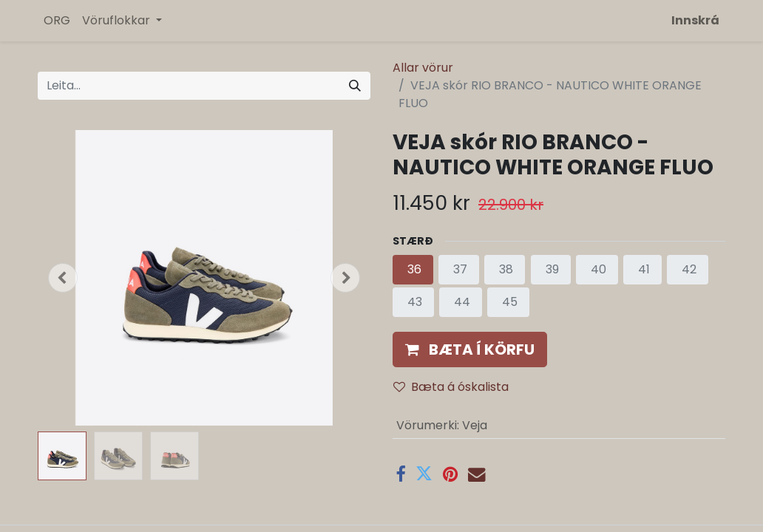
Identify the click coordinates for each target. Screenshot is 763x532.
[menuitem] (57, 21)
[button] (63, 278)
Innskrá (695, 20)
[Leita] (355, 86)
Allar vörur (423, 68)
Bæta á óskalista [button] (451, 387)
